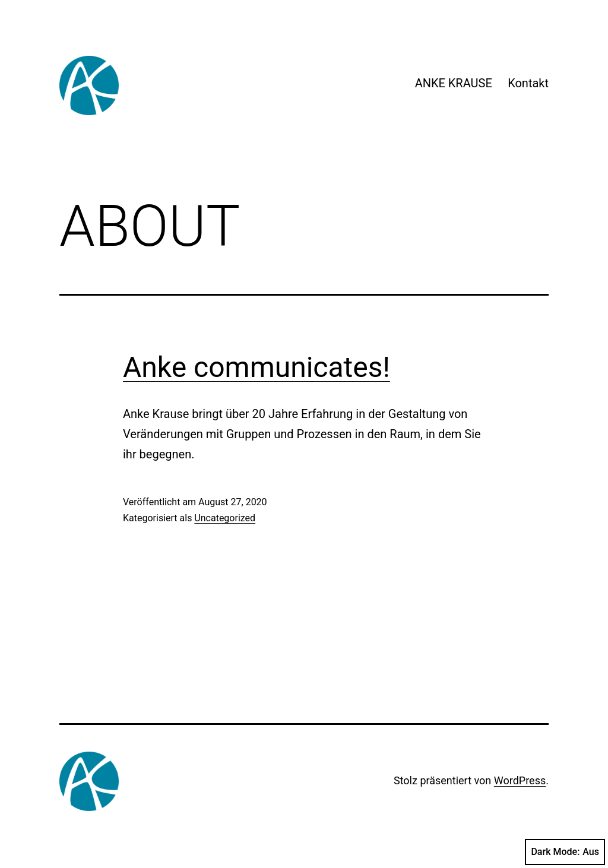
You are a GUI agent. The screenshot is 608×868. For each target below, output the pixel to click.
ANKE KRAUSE (454, 83)
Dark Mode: (565, 852)
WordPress (520, 780)
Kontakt (528, 83)
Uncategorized (225, 518)
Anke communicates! (256, 367)
